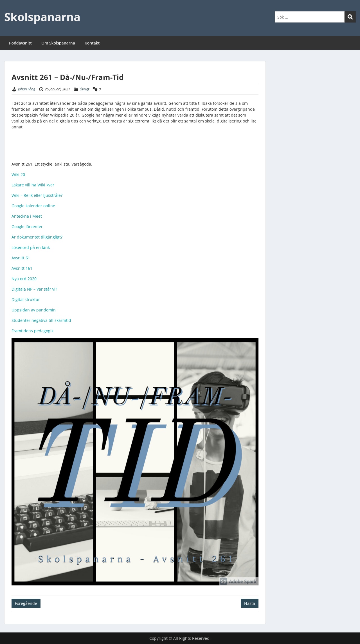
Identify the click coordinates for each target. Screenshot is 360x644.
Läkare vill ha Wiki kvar (33, 185)
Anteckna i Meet (27, 216)
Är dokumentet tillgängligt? (37, 237)
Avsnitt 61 (21, 258)
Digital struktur (26, 299)
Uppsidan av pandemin (34, 310)
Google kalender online (33, 206)
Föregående (26, 603)
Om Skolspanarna (58, 43)
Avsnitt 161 (22, 268)
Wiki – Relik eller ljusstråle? (37, 195)
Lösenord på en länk (31, 247)
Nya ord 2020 (24, 279)
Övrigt (84, 89)
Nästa (250, 603)
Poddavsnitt (20, 43)
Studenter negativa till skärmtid (41, 320)
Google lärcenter (27, 227)
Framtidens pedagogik (32, 331)
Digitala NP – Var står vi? (34, 289)
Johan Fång (27, 89)
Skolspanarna (42, 17)
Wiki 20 (18, 174)
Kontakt (92, 43)
